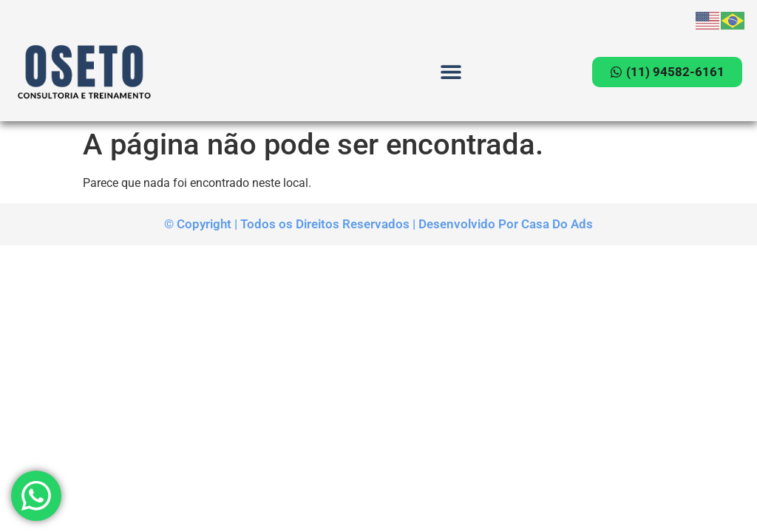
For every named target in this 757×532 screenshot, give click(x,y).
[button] (451, 72)
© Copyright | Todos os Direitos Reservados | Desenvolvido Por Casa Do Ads (378, 224)
